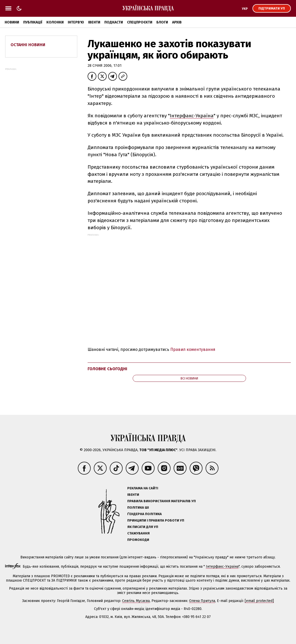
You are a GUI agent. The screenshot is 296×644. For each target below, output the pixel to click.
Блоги (162, 22)
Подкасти (114, 22)
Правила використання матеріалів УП (162, 501)
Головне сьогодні (107, 369)
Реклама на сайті (143, 488)
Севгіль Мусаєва (136, 601)
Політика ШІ (138, 507)
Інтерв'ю (76, 22)
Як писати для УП (143, 527)
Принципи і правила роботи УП (156, 520)
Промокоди (138, 540)
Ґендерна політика (145, 514)
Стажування (138, 533)
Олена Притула (202, 601)
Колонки (55, 22)
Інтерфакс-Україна (192, 116)
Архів (177, 22)
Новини (12, 22)
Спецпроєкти (140, 22)
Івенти (94, 22)
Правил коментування (193, 349)
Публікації (33, 22)
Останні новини (28, 45)
